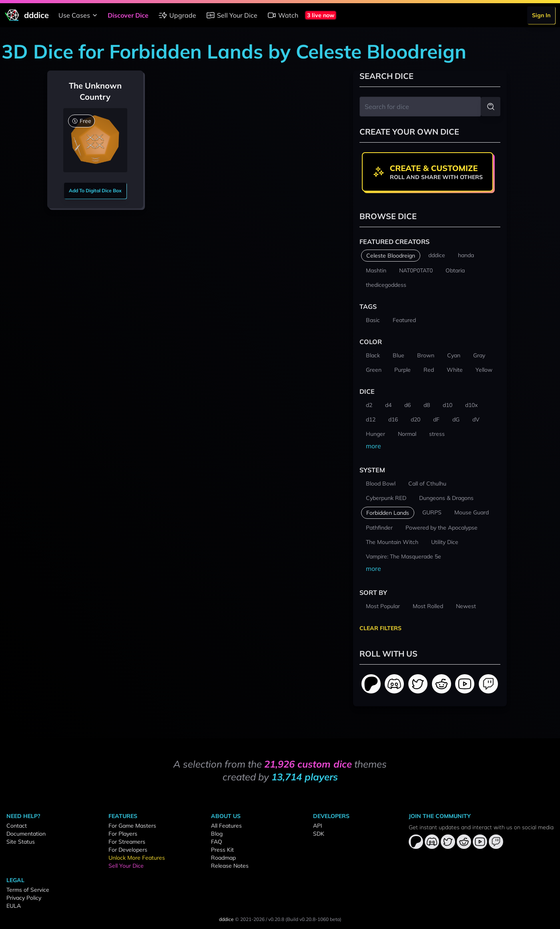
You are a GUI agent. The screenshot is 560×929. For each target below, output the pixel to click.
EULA (14, 906)
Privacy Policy (24, 898)
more (373, 446)
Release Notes (230, 866)
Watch (283, 15)
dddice (226, 919)
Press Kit (222, 850)
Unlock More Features (137, 858)
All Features (226, 826)
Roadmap (223, 858)
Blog (217, 834)
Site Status (21, 842)
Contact (17, 826)
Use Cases (79, 15)
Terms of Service (28, 890)
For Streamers (127, 842)
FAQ (217, 842)
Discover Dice (128, 15)
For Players (123, 834)
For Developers (128, 850)
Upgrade (177, 15)
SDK (319, 834)
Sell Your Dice (232, 15)
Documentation (26, 834)
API (318, 826)
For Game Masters (132, 826)
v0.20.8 (276, 919)
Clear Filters (380, 628)
